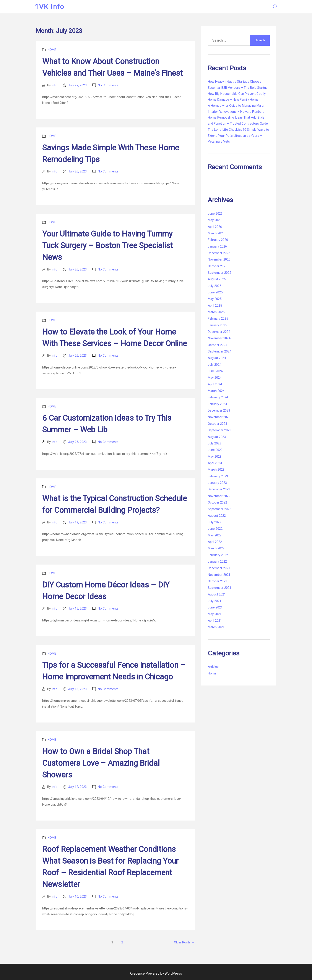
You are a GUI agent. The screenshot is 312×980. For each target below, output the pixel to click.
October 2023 (217, 424)
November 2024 (219, 338)
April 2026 (215, 227)
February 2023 (218, 476)
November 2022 (219, 496)
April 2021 (215, 621)
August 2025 (217, 279)
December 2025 (219, 253)
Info (54, 85)
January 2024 (217, 404)
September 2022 (219, 509)
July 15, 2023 (77, 608)
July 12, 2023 (77, 787)
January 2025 (217, 325)
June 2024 (215, 371)
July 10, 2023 (77, 896)
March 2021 (216, 627)
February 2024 (218, 397)
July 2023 (214, 443)
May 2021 (215, 614)
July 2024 (214, 365)
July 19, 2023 (77, 522)
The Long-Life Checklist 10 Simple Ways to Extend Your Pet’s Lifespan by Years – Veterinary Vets (238, 136)
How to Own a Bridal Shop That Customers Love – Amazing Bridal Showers (101, 763)
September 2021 (219, 588)
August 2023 (217, 437)
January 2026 (217, 246)
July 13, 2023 (77, 689)
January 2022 (217, 562)
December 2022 (219, 489)
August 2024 (217, 358)
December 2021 (219, 568)
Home (52, 50)
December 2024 (219, 332)
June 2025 (215, 292)
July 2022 (214, 522)
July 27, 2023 (77, 85)
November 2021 (219, 575)
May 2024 (215, 378)
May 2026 (215, 220)
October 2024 (217, 345)
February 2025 (218, 319)
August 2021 (217, 594)
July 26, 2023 (77, 171)
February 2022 (218, 555)
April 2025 (215, 306)
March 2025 (216, 312)
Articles (213, 667)
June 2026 (215, 214)
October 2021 (217, 581)
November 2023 (219, 417)
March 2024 (216, 391)
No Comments (108, 85)
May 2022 (215, 535)
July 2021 (214, 601)
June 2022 (215, 529)
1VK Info (50, 7)
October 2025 (217, 266)
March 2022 (216, 548)
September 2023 (219, 430)
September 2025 (219, 273)
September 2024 (219, 351)
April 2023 (215, 463)
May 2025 (215, 299)
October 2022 (217, 502)
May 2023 (215, 457)
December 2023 (219, 410)
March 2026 (216, 233)
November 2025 (219, 259)
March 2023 (216, 470)
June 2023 (215, 450)
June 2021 (215, 607)
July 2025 (214, 286)
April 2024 (215, 384)
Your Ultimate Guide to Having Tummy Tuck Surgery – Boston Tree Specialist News (107, 246)
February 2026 (218, 240)
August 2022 (217, 516)
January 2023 (217, 483)
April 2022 (215, 542)
